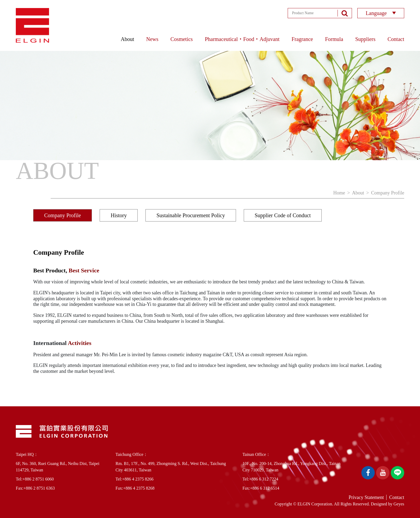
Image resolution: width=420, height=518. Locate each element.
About (127, 39)
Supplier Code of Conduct (283, 215)
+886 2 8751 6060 (38, 479)
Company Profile (388, 193)
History (119, 215)
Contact (396, 39)
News (152, 39)
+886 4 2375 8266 (138, 479)
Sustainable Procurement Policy (191, 215)
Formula (334, 39)
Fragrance (302, 39)
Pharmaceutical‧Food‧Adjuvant (242, 39)
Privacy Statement (366, 497)
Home (339, 193)
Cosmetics (181, 39)
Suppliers (365, 39)
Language (381, 13)
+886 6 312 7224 (264, 479)
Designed (379, 504)
